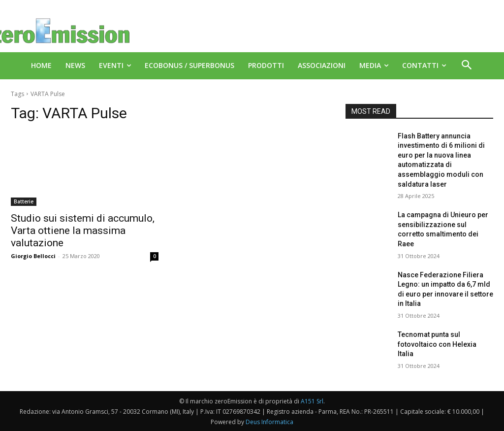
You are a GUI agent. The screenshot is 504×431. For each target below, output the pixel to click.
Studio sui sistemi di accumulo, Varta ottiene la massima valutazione (83, 231)
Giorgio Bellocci (33, 256)
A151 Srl (312, 401)
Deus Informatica (269, 422)
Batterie (24, 201)
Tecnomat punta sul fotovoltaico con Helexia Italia (437, 344)
